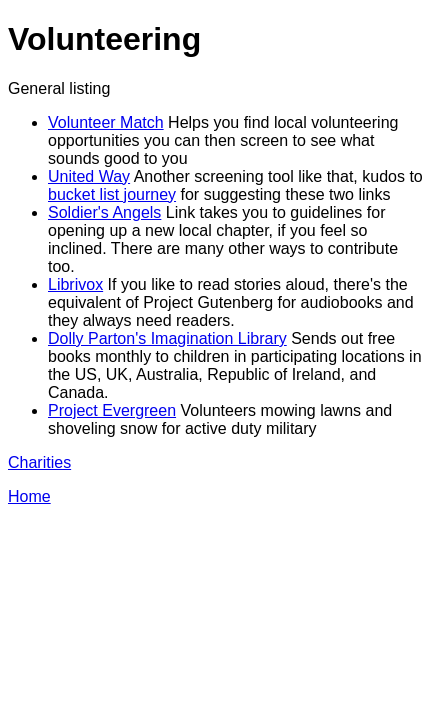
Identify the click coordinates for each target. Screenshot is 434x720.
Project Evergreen (112, 410)
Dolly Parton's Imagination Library (167, 338)
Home (29, 496)
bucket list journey (112, 194)
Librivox (75, 284)
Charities (39, 462)
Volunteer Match (106, 122)
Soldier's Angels (104, 212)
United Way (89, 176)
